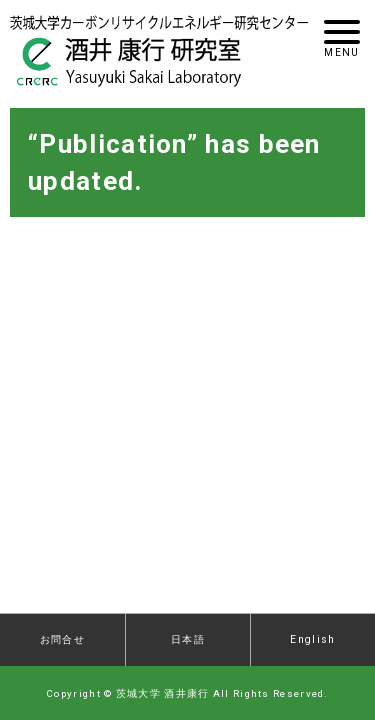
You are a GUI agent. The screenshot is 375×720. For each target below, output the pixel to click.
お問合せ (62, 639)
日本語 (188, 639)
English (312, 639)
